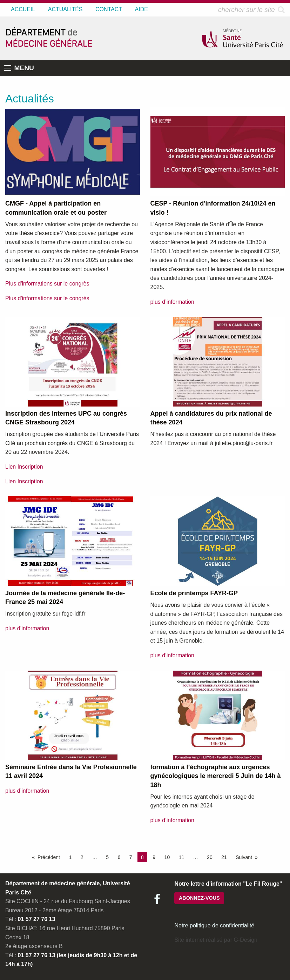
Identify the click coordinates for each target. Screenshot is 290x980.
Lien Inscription (24, 467)
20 (210, 857)
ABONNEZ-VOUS (199, 898)
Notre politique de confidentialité (214, 925)
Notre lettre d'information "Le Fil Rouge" (228, 884)
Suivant (244, 857)
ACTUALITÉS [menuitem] (65, 9)
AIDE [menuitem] (141, 9)
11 (182, 857)
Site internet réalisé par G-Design (216, 940)
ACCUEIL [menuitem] (23, 9)
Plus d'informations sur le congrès (47, 284)
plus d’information (172, 302)
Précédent (49, 857)
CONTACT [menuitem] (109, 9)
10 (167, 857)
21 (224, 857)
